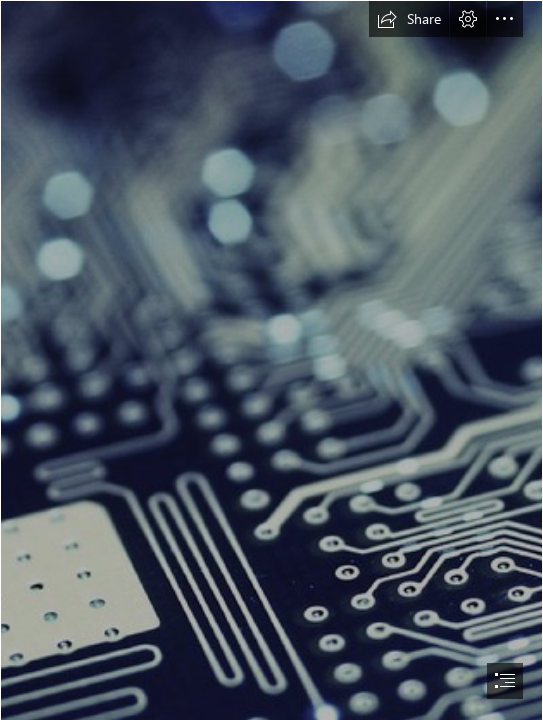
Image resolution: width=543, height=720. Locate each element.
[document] (271, 360)
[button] (409, 19)
